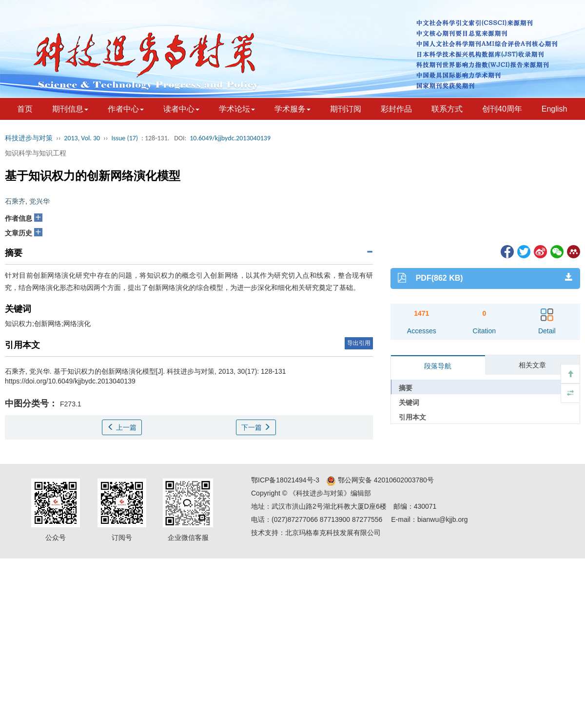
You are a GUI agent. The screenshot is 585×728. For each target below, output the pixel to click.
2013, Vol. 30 (82, 138)
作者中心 (126, 109)
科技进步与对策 (29, 138)
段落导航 (438, 366)
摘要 (406, 388)
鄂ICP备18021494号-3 (285, 480)
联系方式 (447, 109)
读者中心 (181, 109)
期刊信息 (70, 109)
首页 (25, 109)
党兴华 (39, 201)
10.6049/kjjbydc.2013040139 (230, 138)
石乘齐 (15, 201)
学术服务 (292, 109)
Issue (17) (125, 138)
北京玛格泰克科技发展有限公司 (333, 533)
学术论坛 (237, 109)
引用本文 (412, 417)
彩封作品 (396, 109)
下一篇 (256, 427)
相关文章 (532, 365)
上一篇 (122, 427)
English (554, 109)
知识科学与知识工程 (36, 153)
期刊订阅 (346, 109)
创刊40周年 (502, 109)
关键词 (409, 402)
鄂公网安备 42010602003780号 (380, 480)
